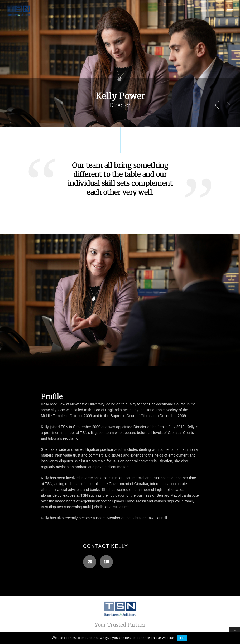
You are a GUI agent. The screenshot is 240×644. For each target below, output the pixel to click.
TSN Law (120, 609)
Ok (182, 638)
